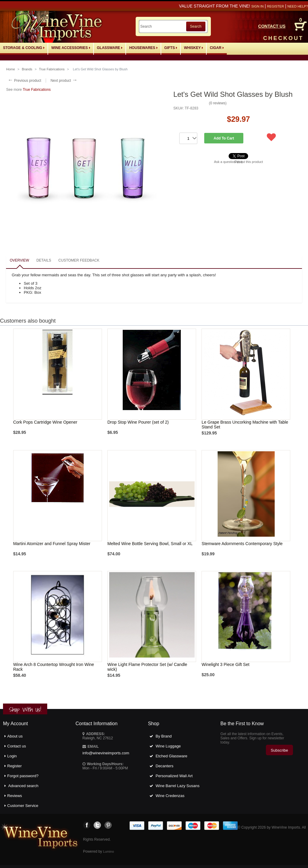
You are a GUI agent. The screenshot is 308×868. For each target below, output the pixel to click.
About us (15, 736)
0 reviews (218, 103)
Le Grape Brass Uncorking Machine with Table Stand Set (245, 425)
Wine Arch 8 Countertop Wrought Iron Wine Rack (54, 667)
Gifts (171, 48)
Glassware (110, 48)
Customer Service (23, 806)
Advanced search (23, 786)
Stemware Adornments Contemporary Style (242, 544)
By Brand (163, 736)
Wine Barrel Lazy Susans (177, 786)
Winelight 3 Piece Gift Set (225, 664)
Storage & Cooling (24, 48)
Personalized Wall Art (174, 776)
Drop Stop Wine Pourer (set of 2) (138, 422)
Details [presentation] (44, 260)
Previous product (24, 81)
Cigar (217, 48)
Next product (64, 81)
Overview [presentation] (19, 260)
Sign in (257, 6)
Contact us (17, 746)
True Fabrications (52, 69)
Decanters (164, 766)
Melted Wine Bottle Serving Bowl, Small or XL (150, 544)
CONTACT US (272, 26)
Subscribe (279, 750)
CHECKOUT (283, 38)
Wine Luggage (168, 746)
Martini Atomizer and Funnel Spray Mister (52, 544)
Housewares (143, 48)
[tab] (19, 261)
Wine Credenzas (170, 796)
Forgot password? (23, 776)
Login (12, 756)
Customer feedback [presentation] (79, 260)
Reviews (15, 796)
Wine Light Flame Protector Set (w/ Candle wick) (147, 667)
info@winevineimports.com (106, 753)
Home (10, 69)
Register (276, 6)
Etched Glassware (171, 756)
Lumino (109, 851)
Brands (27, 69)
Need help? (298, 6)
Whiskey (193, 48)
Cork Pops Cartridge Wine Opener (45, 422)
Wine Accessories (71, 48)
